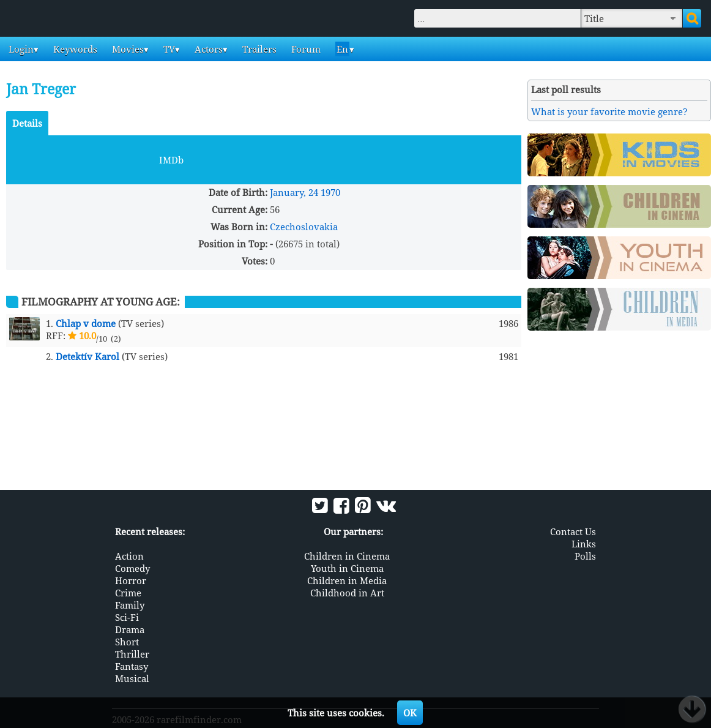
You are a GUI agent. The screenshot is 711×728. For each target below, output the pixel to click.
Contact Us (573, 531)
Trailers (258, 49)
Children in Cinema (347, 556)
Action (129, 556)
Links (584, 544)
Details (27, 123)
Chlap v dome (86, 323)
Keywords (74, 49)
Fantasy (132, 666)
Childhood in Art (347, 593)
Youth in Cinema (347, 568)
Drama (130, 629)
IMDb (171, 160)
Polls (585, 556)
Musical (132, 678)
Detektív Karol (87, 356)
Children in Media (347, 580)
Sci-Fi (127, 617)
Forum (305, 49)
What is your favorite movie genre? (609, 111)
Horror (131, 580)
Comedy (132, 568)
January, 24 (294, 192)
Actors (207, 49)
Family (130, 605)
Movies (127, 49)
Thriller (132, 654)
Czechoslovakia (304, 227)
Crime (128, 593)
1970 (330, 192)
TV (168, 49)
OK (410, 713)
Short (127, 642)
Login (20, 49)
